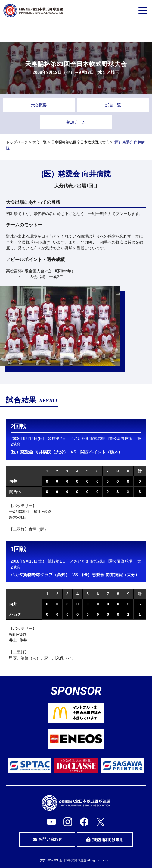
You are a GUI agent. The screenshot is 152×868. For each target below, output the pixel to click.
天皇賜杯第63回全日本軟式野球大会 (80, 142)
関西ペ (15, 492)
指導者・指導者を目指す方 (124, 31)
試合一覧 (113, 105)
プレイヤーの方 (28, 31)
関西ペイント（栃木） (101, 452)
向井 (13, 481)
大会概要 (39, 105)
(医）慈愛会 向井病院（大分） (39, 452)
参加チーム (76, 122)
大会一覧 (39, 142)
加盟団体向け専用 (105, 840)
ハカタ (15, 614)
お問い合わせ (47, 839)
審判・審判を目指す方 (76, 31)
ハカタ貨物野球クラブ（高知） (40, 575)
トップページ (17, 142)
